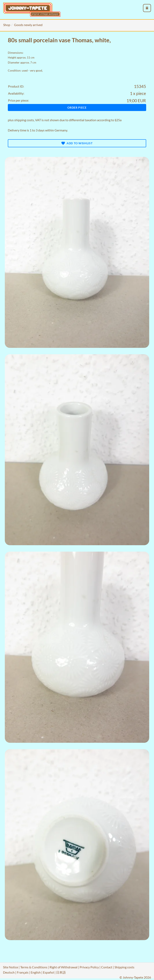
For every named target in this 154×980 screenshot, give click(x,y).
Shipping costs (124, 967)
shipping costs (24, 120)
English (36, 972)
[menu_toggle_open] (147, 8)
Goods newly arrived (28, 25)
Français (23, 972)
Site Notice (11, 967)
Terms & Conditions (34, 967)
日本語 (61, 972)
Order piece (77, 107)
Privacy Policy (89, 967)
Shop (7, 25)
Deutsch (9, 972)
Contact (107, 967)
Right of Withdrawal (63, 967)
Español (48, 972)
